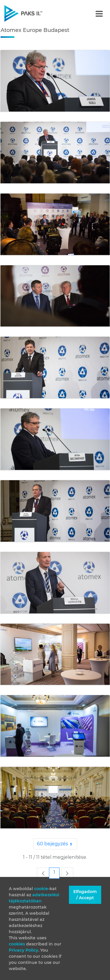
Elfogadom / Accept (85, 895)
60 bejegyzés (57, 844)
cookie (41, 889)
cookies (17, 944)
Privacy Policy (23, 950)
